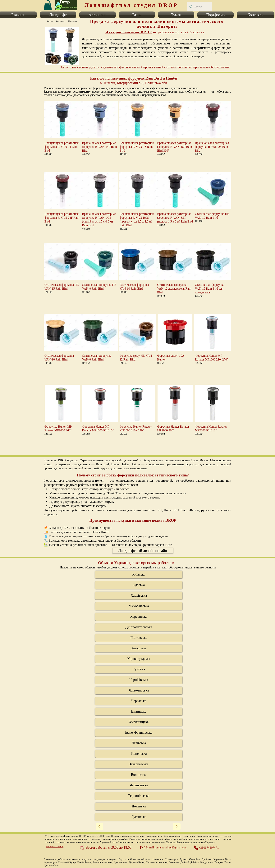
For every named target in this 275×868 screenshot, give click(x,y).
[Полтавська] (139, 638)
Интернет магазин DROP (129, 32)
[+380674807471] (208, 848)
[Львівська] (139, 743)
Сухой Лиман (84, 862)
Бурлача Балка (137, 862)
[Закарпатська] (139, 764)
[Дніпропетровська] (139, 627)
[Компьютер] (60, 21)
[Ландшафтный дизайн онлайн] (143, 551)
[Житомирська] (139, 691)
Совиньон (174, 862)
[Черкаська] (139, 701)
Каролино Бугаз (222, 859)
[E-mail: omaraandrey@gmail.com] (164, 847)
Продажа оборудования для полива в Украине (190, 842)
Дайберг (195, 862)
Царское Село (51, 865)
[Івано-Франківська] (139, 733)
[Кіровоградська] (139, 659)
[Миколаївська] (139, 606)
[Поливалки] (73, 21)
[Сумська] (139, 669)
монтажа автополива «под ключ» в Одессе (97, 541)
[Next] (99, 827)
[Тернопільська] (139, 796)
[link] (48, 5)
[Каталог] (50, 21)
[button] (58, 15)
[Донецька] (139, 806)
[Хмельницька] (139, 722)
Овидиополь (207, 862)
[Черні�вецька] (139, 785)
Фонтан (97, 862)
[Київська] (139, 575)
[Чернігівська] (139, 680)
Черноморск (171, 859)
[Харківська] (139, 596)
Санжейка (194, 859)
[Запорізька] (139, 648)
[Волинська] (139, 775)
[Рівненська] (139, 754)
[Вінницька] (139, 712)
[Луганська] (139, 817)
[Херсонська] (139, 617)
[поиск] (199, 7)
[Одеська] (139, 585)
